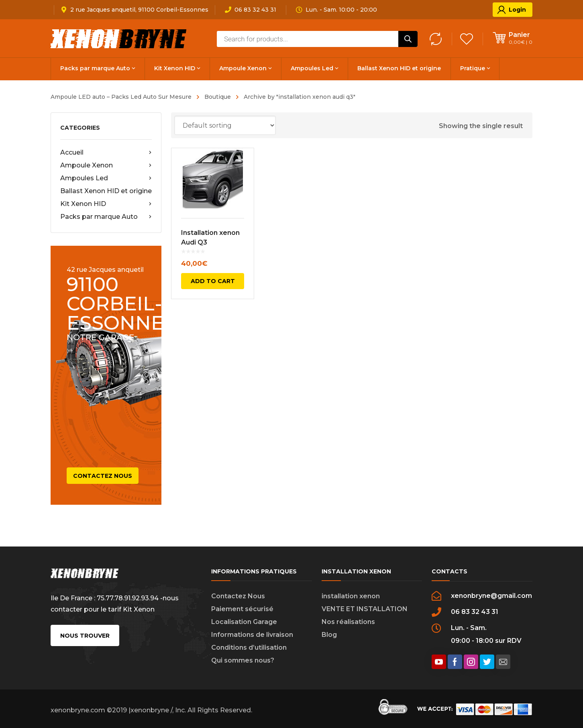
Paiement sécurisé (242, 609)
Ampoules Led (106, 178)
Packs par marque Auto (106, 217)
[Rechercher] (408, 39)
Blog (329, 635)
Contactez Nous (238, 596)
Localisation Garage (244, 622)
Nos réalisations (348, 622)
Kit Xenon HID (106, 204)
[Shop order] (225, 125)
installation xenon (351, 596)
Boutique (218, 97)
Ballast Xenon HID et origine (106, 191)
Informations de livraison (252, 635)
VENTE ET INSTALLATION (365, 609)
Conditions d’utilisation (249, 647)
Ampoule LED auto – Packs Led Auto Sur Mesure (121, 97)
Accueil (106, 153)
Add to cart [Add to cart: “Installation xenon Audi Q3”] (213, 281)
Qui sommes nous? (243, 660)
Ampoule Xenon (106, 165)
